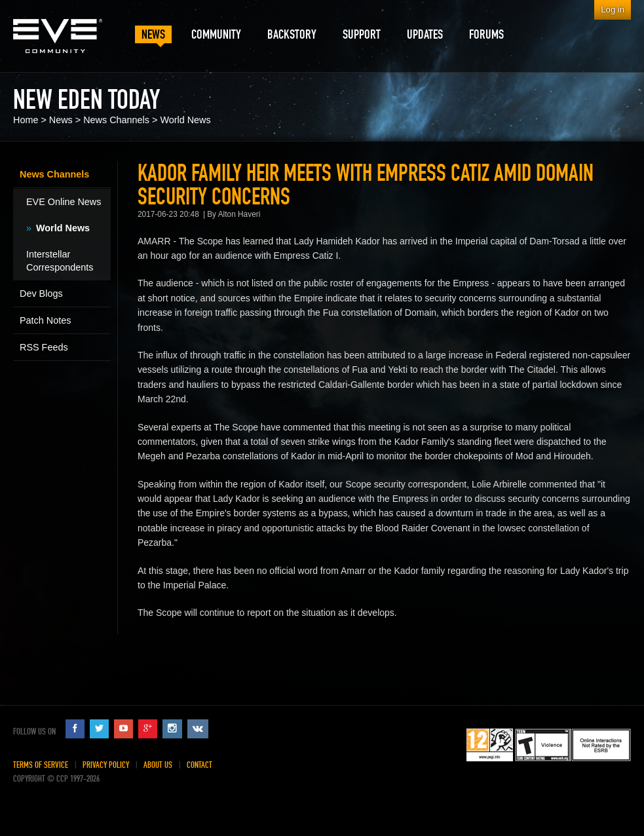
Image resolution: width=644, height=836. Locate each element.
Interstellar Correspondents (60, 261)
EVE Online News (64, 202)
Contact (199, 765)
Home (26, 120)
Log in (613, 9)
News (61, 120)
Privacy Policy (106, 765)
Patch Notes (45, 320)
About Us (158, 765)
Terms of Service (41, 765)
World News (185, 120)
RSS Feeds (44, 347)
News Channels (116, 120)
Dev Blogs (41, 294)
